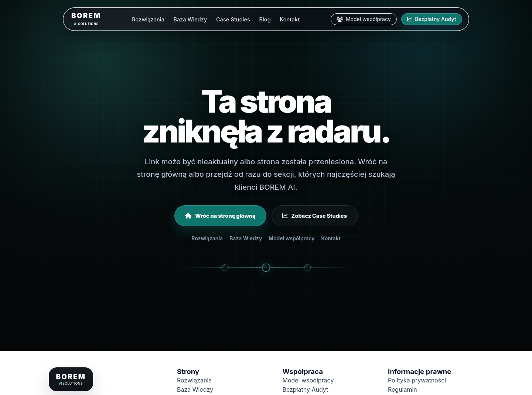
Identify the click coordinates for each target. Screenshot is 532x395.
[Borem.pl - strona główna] (71, 379)
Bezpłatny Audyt (432, 19)
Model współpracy (364, 19)
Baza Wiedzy (190, 19)
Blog (265, 19)
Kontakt (290, 19)
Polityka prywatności (417, 380)
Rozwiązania (148, 19)
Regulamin (403, 389)
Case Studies (233, 19)
